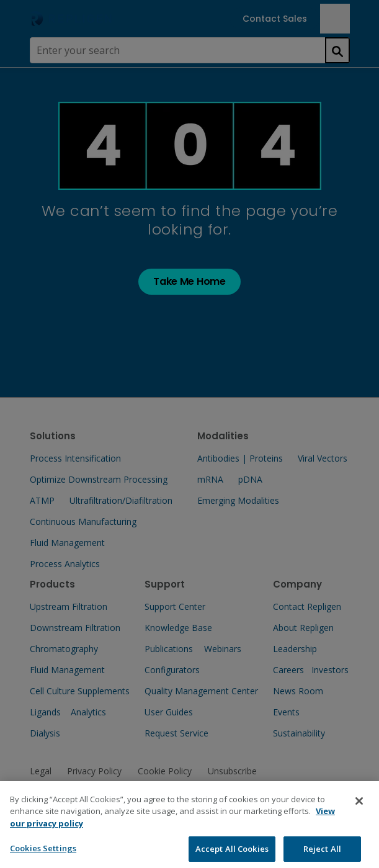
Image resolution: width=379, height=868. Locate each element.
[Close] (359, 812)
